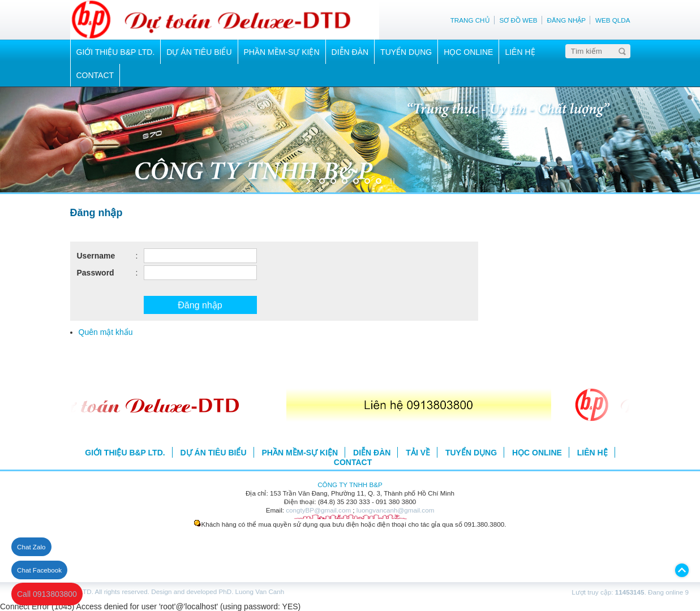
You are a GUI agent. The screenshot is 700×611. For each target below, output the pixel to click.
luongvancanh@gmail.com (396, 510)
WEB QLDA (613, 20)
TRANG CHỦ (470, 20)
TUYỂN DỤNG (406, 52)
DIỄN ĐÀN (350, 52)
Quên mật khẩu (106, 332)
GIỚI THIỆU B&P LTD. (116, 52)
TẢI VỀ (418, 453)
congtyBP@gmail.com (318, 510)
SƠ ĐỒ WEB (518, 20)
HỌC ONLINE (468, 52)
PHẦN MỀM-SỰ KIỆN (282, 52)
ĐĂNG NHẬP (567, 20)
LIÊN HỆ (520, 52)
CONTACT (95, 75)
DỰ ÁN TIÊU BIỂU (199, 52)
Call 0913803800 (47, 594)
